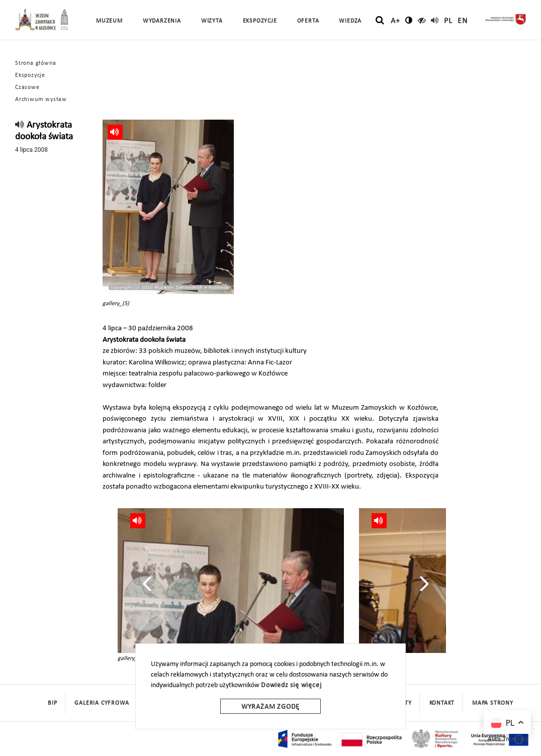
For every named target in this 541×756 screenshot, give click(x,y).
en (463, 21)
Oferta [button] (308, 21)
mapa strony (493, 703)
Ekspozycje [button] (260, 21)
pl (448, 21)
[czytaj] (422, 20)
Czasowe (27, 87)
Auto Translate (508, 739)
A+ (395, 21)
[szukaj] (380, 21)
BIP (52, 703)
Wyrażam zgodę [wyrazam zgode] (270, 707)
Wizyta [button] (212, 21)
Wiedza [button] (350, 21)
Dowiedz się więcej (291, 685)
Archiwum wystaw (41, 100)
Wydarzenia (162, 21)
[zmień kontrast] (409, 20)
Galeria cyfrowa (102, 703)
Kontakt (442, 703)
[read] (435, 20)
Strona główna (35, 63)
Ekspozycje (30, 75)
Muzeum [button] (109, 21)
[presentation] (147, 584)
